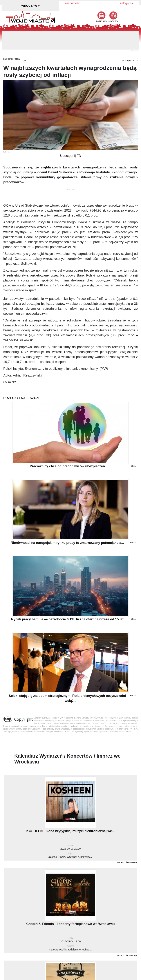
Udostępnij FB (70, 156)
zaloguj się (127, 3)
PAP (25, 60)
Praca (17, 59)
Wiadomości (73, 3)
